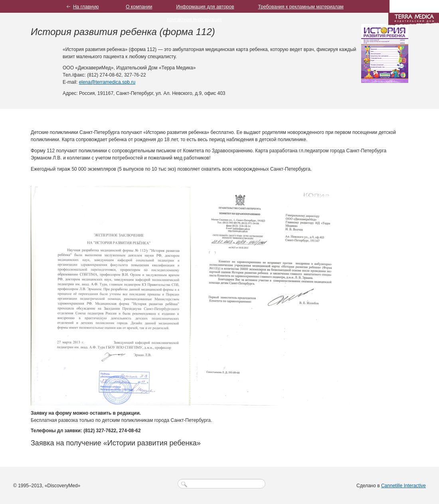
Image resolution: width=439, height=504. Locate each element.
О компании (139, 7)
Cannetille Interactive (403, 486)
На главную (86, 7)
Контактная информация (194, 20)
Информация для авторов (205, 7)
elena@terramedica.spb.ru (107, 82)
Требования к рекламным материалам (301, 7)
